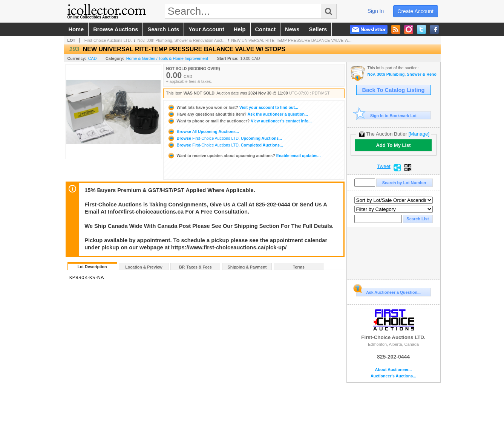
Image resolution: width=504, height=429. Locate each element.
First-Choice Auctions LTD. (108, 40)
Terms (299, 267)
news (292, 29)
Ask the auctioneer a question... (238, 114)
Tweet (384, 166)
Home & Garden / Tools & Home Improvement (167, 58)
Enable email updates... (244, 156)
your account (206, 29)
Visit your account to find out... (233, 107)
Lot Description (92, 267)
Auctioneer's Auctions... (393, 376)
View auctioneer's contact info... (240, 121)
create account (415, 11)
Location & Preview (144, 267)
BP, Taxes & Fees (195, 267)
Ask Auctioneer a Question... (388, 291)
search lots (163, 29)
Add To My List (393, 145)
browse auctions (116, 29)
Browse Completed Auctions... (225, 145)
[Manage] (419, 134)
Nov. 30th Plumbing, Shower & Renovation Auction (402, 74)
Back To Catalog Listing (394, 90)
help (240, 29)
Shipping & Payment (247, 267)
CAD (93, 58)
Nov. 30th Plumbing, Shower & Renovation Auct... (182, 40)
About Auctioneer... (393, 370)
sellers (318, 29)
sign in (376, 11)
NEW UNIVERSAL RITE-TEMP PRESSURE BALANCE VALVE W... (291, 40)
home (76, 29)
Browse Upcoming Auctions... (203, 131)
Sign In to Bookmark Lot (387, 115)
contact (266, 29)
